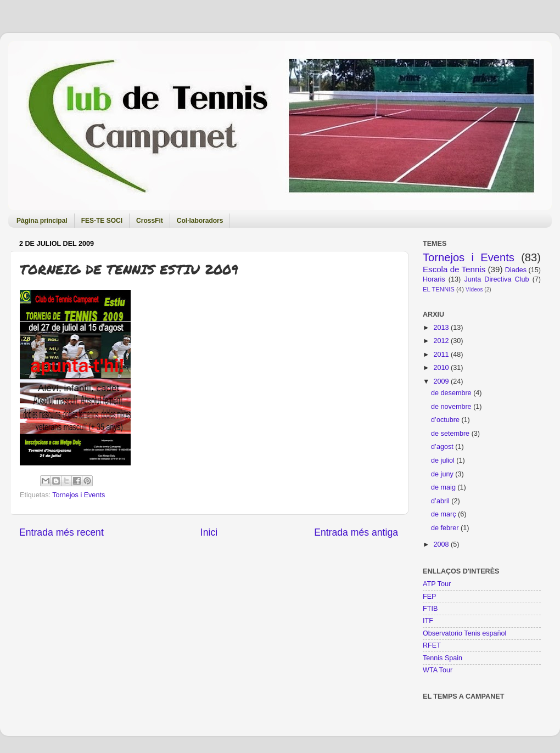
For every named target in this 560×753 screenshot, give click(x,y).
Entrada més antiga (356, 532)
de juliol (444, 460)
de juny (443, 474)
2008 (442, 544)
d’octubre (446, 420)
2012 (442, 341)
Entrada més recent (61, 532)
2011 (442, 355)
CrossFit (150, 221)
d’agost (443, 447)
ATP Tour (437, 584)
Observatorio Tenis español (464, 633)
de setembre (451, 434)
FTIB (430, 609)
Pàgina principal (42, 221)
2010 (442, 368)
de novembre (452, 407)
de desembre (452, 393)
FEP (430, 597)
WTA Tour (438, 670)
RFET (432, 645)
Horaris (434, 279)
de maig (444, 487)
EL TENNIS (439, 289)
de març (444, 514)
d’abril (441, 501)
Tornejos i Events (79, 495)
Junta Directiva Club (496, 279)
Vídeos (474, 290)
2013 (442, 328)
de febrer (446, 528)
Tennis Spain (443, 658)
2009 (442, 381)
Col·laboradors (200, 221)
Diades (516, 270)
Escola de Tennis (454, 269)
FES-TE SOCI (102, 221)
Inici (209, 532)
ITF (428, 621)
